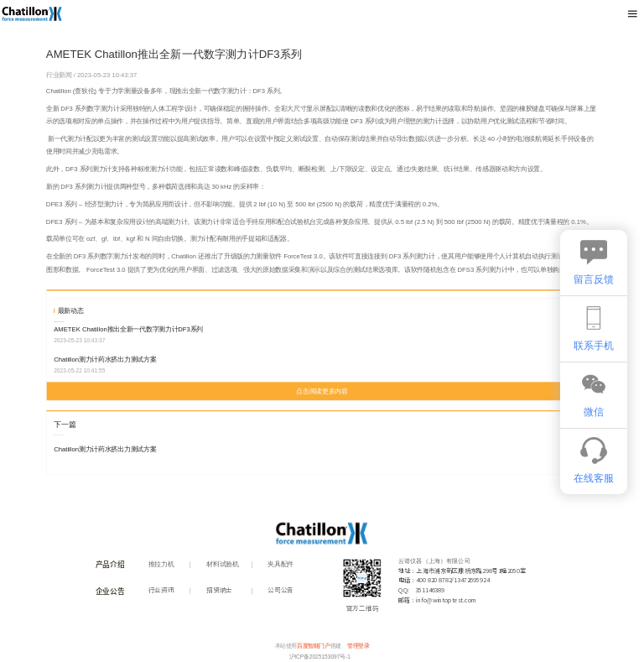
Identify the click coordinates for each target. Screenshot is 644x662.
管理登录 (358, 646)
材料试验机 (222, 564)
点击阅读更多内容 (322, 391)
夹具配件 (280, 564)
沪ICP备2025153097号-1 (320, 657)
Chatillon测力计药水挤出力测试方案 (105, 360)
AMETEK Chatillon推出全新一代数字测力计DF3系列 (128, 329)
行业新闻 (60, 75)
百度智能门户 (313, 646)
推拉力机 (161, 564)
